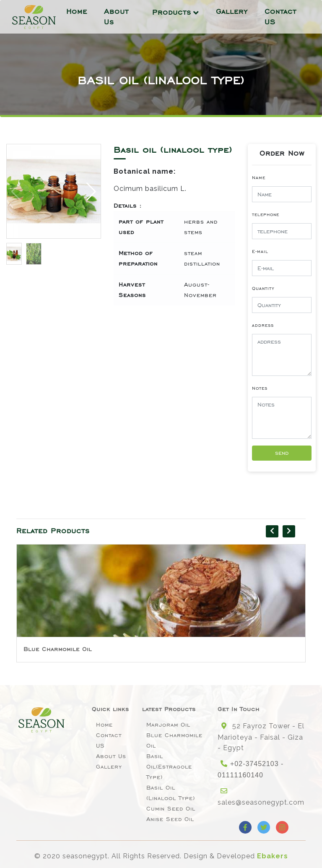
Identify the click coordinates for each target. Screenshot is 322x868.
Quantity (263, 288)
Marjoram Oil (168, 725)
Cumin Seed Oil (171, 809)
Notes (260, 388)
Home (77, 11)
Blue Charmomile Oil (58, 649)
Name (259, 177)
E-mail (260, 251)
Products (172, 12)
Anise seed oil (170, 819)
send (282, 453)
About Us (116, 17)
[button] (91, 191)
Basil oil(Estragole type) (169, 767)
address (263, 325)
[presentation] (272, 531)
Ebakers (273, 856)
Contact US (280, 17)
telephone (266, 214)
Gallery (232, 11)
